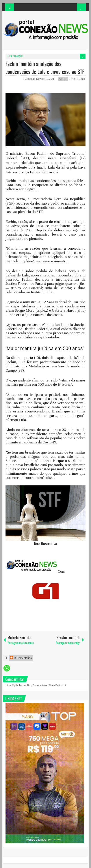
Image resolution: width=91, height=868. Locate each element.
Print (73, 79)
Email (81, 79)
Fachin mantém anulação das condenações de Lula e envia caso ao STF (45, 67)
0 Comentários (21, 658)
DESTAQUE (16, 56)
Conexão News (34, 79)
